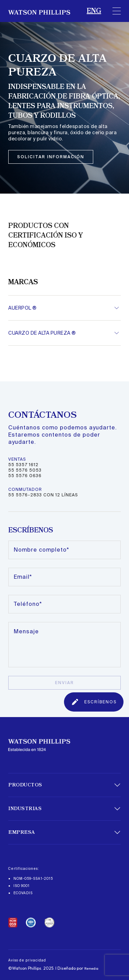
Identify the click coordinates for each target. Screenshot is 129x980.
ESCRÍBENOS (94, 702)
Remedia (91, 969)
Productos (25, 785)
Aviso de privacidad (27, 960)
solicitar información (51, 157)
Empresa (22, 832)
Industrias (25, 809)
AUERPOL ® (23, 308)
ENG (94, 11)
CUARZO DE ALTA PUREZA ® (42, 333)
